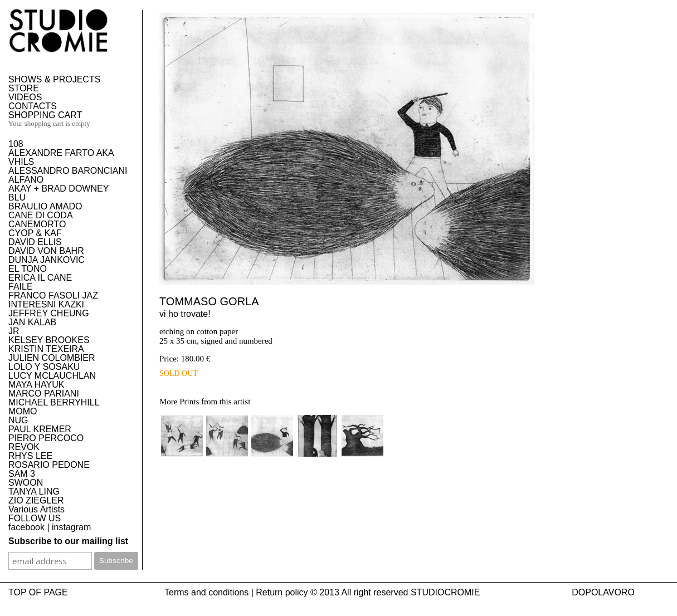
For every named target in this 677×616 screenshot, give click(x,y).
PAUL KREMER (40, 429)
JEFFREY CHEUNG (49, 313)
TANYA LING (34, 492)
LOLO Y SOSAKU (44, 367)
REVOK (24, 447)
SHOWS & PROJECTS (54, 79)
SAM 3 (22, 474)
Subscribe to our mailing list (68, 541)
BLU (17, 197)
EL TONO (28, 269)
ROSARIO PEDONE (49, 465)
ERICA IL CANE (40, 278)
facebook (26, 527)
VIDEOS (25, 97)
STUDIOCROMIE (445, 592)
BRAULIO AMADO (45, 206)
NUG (18, 420)
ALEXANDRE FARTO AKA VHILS (61, 157)
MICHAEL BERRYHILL (54, 402)
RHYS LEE (30, 456)
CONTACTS (33, 106)
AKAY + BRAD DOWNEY (59, 189)
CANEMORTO (37, 224)
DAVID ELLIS (35, 242)
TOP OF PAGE (38, 592)
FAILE (21, 287)
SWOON (26, 483)
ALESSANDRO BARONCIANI (68, 171)
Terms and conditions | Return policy (236, 592)
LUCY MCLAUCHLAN (52, 376)
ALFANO (26, 180)
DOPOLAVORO (603, 592)
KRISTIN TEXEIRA (46, 349)
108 (16, 144)
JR (14, 331)
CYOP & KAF (35, 233)
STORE (24, 88)
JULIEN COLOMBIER (52, 358)
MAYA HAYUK (36, 385)
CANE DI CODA (41, 215)
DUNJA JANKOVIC (47, 260)
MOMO (23, 411)
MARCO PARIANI (44, 393)
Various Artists (36, 509)
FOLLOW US (35, 518)
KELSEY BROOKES (49, 340)
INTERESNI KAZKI (46, 304)
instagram (71, 527)
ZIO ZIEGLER (36, 500)
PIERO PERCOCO (46, 438)
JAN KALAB (32, 322)
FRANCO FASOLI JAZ (53, 295)
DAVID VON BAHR (46, 251)
